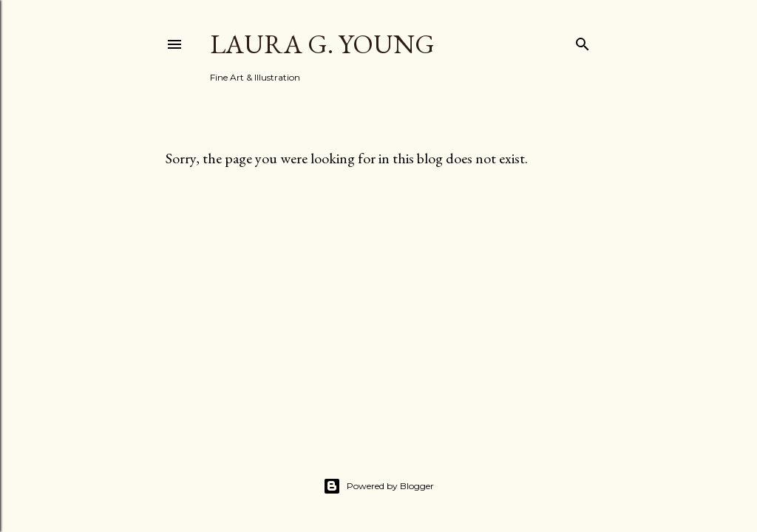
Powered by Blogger (378, 486)
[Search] (583, 41)
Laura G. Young (322, 44)
